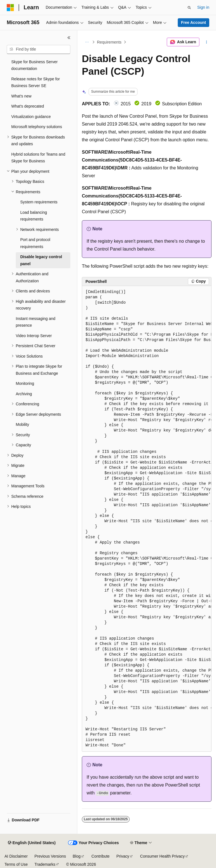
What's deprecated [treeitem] (28, 106)
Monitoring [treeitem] (25, 383)
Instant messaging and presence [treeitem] (36, 322)
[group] (147, 519)
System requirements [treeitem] (39, 202)
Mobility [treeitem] (22, 424)
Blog (77, 856)
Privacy (123, 856)
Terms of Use (16, 864)
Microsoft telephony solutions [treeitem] (37, 127)
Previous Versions (50, 856)
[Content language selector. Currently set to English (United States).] (32, 843)
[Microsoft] (10, 8)
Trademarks (45, 864)
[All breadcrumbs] (87, 42)
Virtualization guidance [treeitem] (31, 117)
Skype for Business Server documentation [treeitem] (34, 65)
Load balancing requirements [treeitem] (34, 216)
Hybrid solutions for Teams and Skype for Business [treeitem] (38, 158)
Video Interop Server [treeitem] (34, 336)
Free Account (194, 22)
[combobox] (39, 49)
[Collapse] (69, 38)
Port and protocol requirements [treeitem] (35, 243)
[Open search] (189, 8)
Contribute (101, 856)
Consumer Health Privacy (162, 856)
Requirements (109, 42)
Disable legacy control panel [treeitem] (41, 260)
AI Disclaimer (16, 856)
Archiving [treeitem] (24, 394)
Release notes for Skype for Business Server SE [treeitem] (36, 82)
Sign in (203, 7)
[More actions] (207, 42)
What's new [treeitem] (21, 96)
